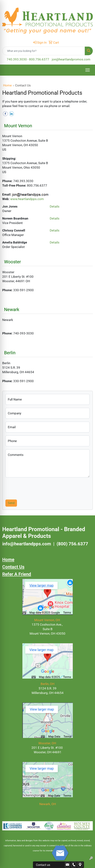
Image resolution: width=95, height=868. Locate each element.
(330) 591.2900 (47, 697)
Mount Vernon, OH (47, 620)
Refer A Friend (17, 574)
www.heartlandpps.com (27, 199)
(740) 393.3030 (47, 638)
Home (7, 85)
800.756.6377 (39, 59)
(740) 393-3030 (48, 808)
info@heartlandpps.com (27, 544)
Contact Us (13, 567)
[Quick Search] (44, 51)
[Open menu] (88, 70)
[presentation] (34, 488)
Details (55, 206)
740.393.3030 (17, 59)
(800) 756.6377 (72, 544)
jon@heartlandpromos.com (71, 59)
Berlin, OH (47, 684)
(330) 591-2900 (47, 757)
